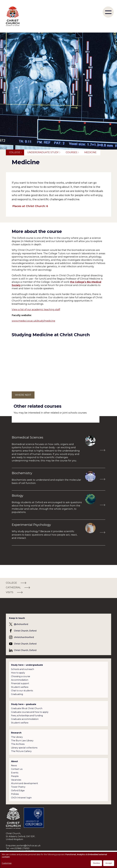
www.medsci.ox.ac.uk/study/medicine (33, 321)
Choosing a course (21, 676)
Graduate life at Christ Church (27, 708)
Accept (109, 863)
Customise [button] (7, 863)
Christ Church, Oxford (25, 631)
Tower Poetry (18, 787)
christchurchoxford (24, 637)
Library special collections (24, 748)
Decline (96, 863)
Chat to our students (22, 691)
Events (15, 773)
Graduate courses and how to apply (30, 712)
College (15, 152)
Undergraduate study (43, 152)
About (14, 761)
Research (16, 733)
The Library (17, 737)
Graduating (17, 694)
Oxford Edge (18, 791)
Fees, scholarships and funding (27, 716)
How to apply (18, 673)
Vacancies (16, 780)
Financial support (20, 683)
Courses (71, 152)
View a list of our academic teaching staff (36, 310)
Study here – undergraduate (27, 665)
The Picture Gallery (21, 751)
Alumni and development (25, 783)
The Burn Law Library (22, 741)
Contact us (17, 769)
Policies (15, 794)
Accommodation (20, 680)
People (15, 776)
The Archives (18, 744)
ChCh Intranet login (21, 798)
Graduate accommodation (25, 719)
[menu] (108, 12)
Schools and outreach (23, 669)
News (14, 766)
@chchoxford (21, 624)
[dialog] (58, 860)
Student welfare (20, 687)
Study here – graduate (24, 704)
